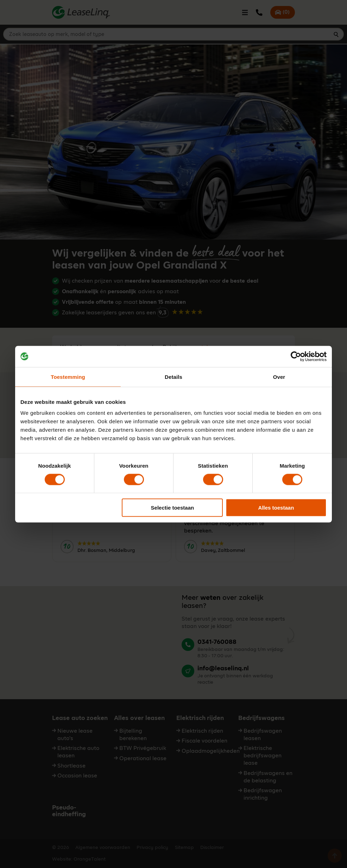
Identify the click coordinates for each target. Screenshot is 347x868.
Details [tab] (173, 377)
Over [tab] (279, 377)
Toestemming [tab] (68, 377)
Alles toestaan (276, 508)
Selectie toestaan (173, 508)
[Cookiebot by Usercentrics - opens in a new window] (296, 356)
